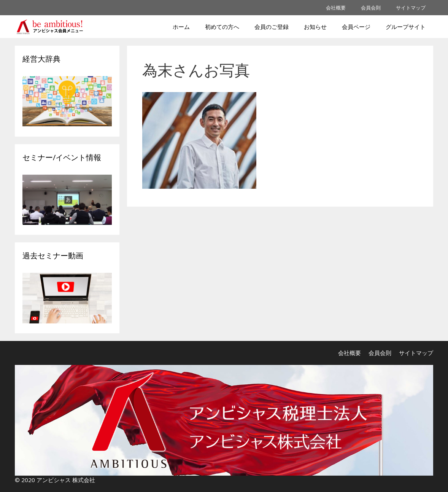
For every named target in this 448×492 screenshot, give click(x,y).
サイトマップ (411, 8)
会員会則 (371, 8)
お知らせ (315, 27)
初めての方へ (222, 27)
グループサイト (406, 27)
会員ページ (356, 27)
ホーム (181, 27)
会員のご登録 (272, 27)
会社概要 (336, 8)
